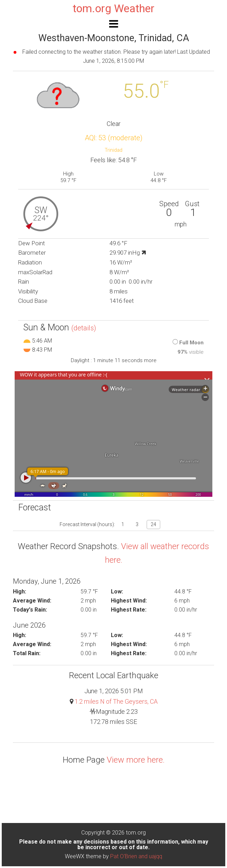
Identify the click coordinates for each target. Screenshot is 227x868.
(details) (84, 328)
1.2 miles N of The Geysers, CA (116, 701)
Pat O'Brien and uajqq (136, 856)
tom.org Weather (113, 8)
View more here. (136, 760)
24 (153, 524)
